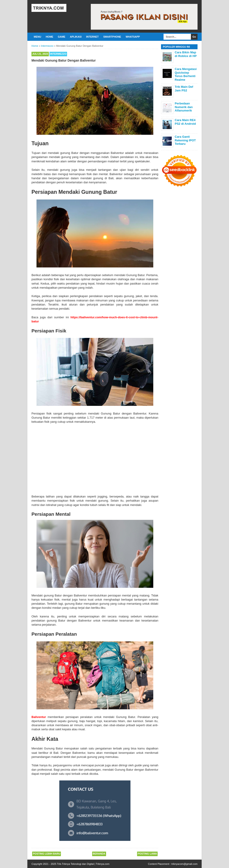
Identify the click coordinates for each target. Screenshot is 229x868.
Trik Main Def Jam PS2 (184, 89)
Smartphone (112, 37)
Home (49, 37)
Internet (92, 37)
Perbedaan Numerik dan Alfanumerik (184, 107)
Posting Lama (147, 854)
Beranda (99, 854)
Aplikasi (76, 37)
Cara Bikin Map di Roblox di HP (186, 54)
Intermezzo (58, 54)
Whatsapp (133, 37)
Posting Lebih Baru (47, 854)
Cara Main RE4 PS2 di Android (185, 122)
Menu (37, 37)
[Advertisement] (95, 458)
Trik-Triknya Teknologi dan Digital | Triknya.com (83, 864)
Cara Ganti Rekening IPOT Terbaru (185, 140)
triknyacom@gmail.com (185, 864)
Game (61, 37)
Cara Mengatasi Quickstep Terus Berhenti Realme (186, 74)
